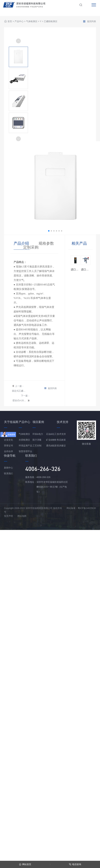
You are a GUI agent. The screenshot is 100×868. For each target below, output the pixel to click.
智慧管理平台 (25, 451)
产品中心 (19, 21)
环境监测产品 (25, 446)
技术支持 (61, 434)
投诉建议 (61, 446)
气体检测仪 (32, 21)
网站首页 (25, 864)
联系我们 (8, 473)
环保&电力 (38, 434)
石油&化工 (51, 434)
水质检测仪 (24, 440)
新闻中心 (8, 468)
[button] (18, 139)
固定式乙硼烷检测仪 (19, 391)
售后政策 (61, 440)
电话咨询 (75, 864)
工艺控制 (37, 446)
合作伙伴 (8, 451)
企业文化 (8, 440)
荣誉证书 (8, 446)
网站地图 (22, 516)
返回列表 (89, 22)
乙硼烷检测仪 (51, 21)
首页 (10, 21)
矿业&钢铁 (51, 440)
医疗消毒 (37, 440)
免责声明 (8, 516)
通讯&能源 (51, 446)
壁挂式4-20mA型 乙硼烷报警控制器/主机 (20, 400)
